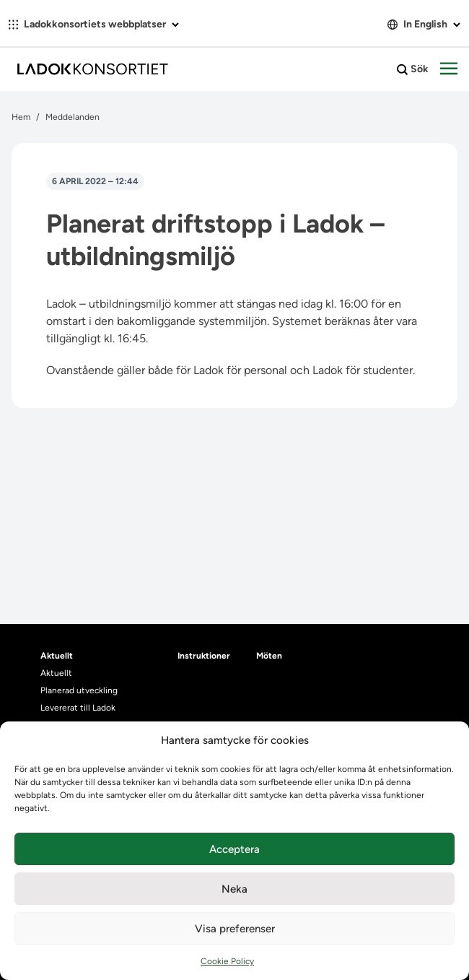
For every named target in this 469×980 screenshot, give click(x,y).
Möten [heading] (269, 656)
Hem (21, 117)
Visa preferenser (235, 929)
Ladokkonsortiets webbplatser (94, 24)
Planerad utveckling (79, 690)
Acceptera (234, 849)
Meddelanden (73, 117)
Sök (413, 69)
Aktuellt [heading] (57, 656)
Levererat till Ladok (78, 708)
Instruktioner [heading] (204, 656)
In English (424, 24)
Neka (234, 889)
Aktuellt (56, 673)
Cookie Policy (227, 961)
